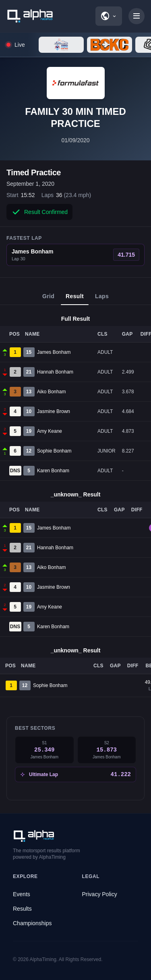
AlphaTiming (43, 959)
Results (22, 909)
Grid (48, 299)
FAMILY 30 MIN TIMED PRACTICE (75, 117)
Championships (32, 923)
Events (22, 894)
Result (75, 299)
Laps (102, 299)
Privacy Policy (100, 894)
